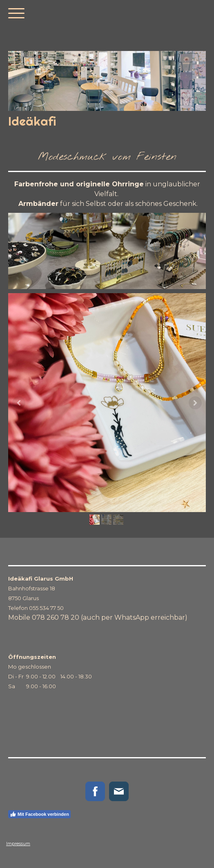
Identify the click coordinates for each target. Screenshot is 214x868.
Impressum (18, 844)
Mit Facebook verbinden (39, 814)
